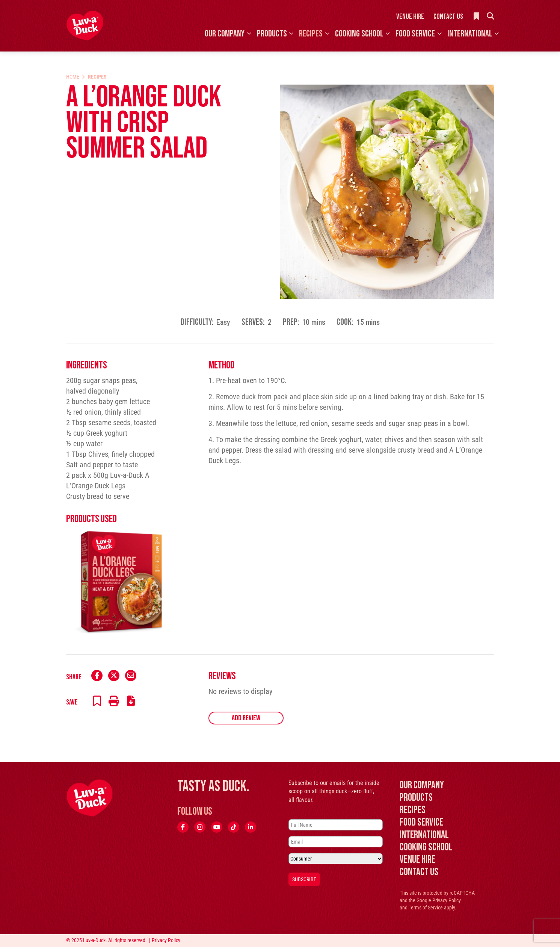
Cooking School (359, 34)
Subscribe (304, 879)
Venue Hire (410, 17)
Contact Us (448, 17)
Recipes (311, 34)
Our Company (225, 34)
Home (73, 77)
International (470, 34)
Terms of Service (426, 908)
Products (272, 34)
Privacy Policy (447, 900)
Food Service (415, 34)
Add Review (246, 718)
